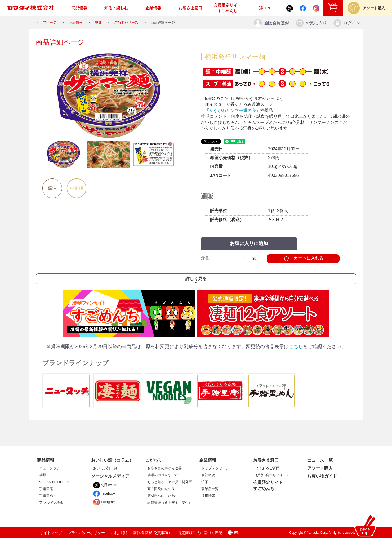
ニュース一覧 (320, 460)
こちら (296, 347)
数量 (229, 259)
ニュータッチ (50, 468)
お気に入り (311, 23)
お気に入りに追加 (249, 243)
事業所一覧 (210, 489)
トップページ (46, 22)
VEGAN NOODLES (54, 482)
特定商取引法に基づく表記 (200, 533)
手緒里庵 (46, 489)
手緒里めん (48, 496)
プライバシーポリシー (86, 533)
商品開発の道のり (161, 489)
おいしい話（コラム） (112, 460)
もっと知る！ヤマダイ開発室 (170, 482)
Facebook (104, 493)
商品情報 (76, 22)
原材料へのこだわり (163, 496)
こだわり (154, 460)
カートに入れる (309, 258)
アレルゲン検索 (51, 503)
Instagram (104, 502)
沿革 (205, 482)
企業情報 (208, 460)
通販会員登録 (271, 23)
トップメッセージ (215, 468)
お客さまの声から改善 (164, 468)
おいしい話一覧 (105, 468)
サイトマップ (51, 533)
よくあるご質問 (267, 468)
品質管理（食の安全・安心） (170, 503)
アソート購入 (320, 468)
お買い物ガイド (322, 476)
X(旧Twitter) (106, 485)
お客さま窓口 (266, 460)
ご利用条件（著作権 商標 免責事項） (141, 533)
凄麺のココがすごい (163, 475)
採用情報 (208, 496)
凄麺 (98, 22)
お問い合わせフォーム (273, 475)
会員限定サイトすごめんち (268, 485)
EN (234, 533)
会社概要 (208, 475)
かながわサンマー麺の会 (233, 110)
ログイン (347, 23)
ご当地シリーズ (126, 22)
